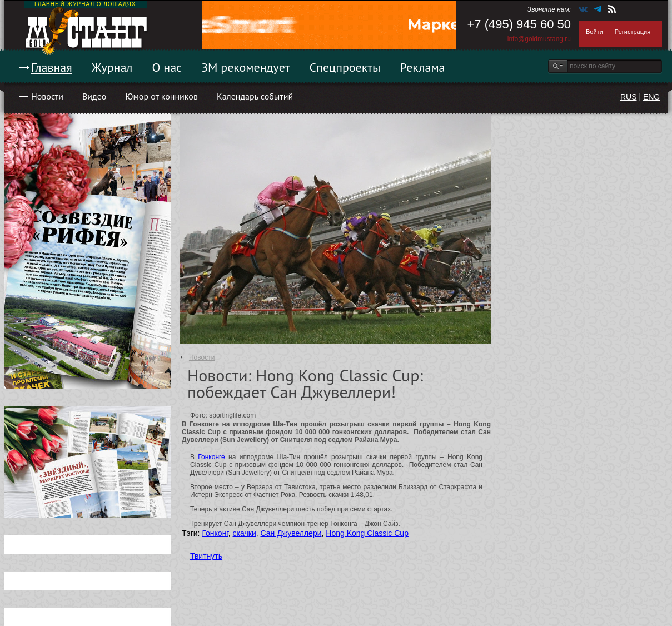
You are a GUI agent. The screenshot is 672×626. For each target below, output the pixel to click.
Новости (47, 96)
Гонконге (211, 457)
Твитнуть (206, 556)
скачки (245, 533)
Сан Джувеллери (291, 533)
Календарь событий (255, 96)
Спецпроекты (345, 67)
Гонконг (215, 533)
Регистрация (633, 32)
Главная (52, 67)
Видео (94, 96)
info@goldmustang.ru (539, 39)
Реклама (423, 67)
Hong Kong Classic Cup (367, 533)
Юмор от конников (161, 96)
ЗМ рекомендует (246, 67)
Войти (594, 32)
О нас (167, 67)
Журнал (112, 67)
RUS (629, 97)
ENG (651, 97)
